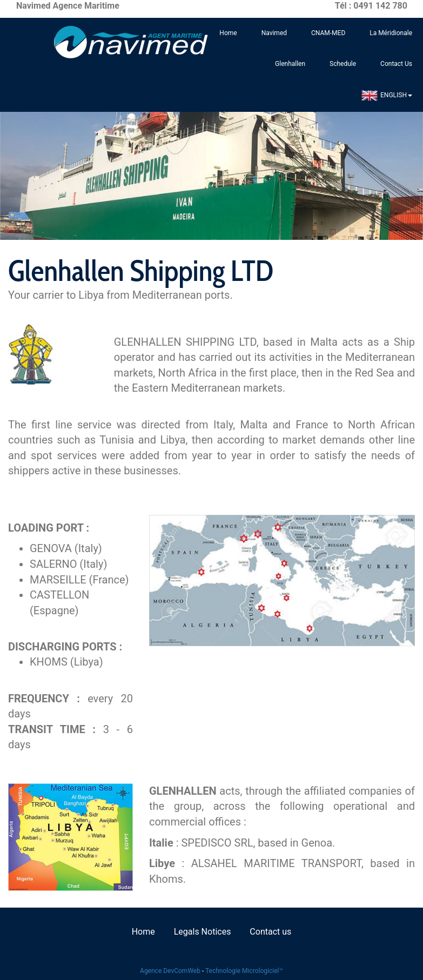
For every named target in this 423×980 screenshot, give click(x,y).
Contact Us (396, 64)
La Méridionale (391, 33)
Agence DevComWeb (170, 971)
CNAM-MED (328, 33)
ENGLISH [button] (387, 96)
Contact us (270, 932)
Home (228, 33)
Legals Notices (203, 932)
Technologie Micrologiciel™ (244, 971)
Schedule (343, 64)
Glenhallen (290, 64)
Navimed (274, 33)
